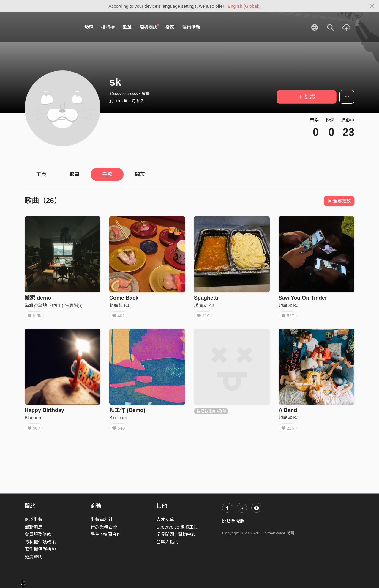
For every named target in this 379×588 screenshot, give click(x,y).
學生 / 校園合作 (106, 534)
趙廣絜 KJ (119, 305)
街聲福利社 (102, 519)
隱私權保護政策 (40, 542)
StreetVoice (49, 27)
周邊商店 (149, 27)
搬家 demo (38, 298)
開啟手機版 (233, 521)
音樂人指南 (167, 542)
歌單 (127, 27)
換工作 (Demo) (127, 411)
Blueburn (34, 419)
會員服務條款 (38, 534)
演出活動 (191, 27)
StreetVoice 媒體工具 (177, 527)
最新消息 (34, 527)
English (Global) (244, 6)
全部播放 (339, 201)
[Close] (372, 6)
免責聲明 (34, 557)
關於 (140, 174)
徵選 (170, 27)
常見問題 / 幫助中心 (176, 534)
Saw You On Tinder (303, 298)
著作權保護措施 (40, 549)
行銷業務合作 (104, 527)
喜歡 (107, 174)
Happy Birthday (44, 411)
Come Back (124, 298)
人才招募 (165, 519)
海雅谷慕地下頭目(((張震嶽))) (54, 305)
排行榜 (108, 27)
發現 (89, 27)
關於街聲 (34, 519)
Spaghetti (206, 298)
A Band (288, 411)
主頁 (41, 174)
